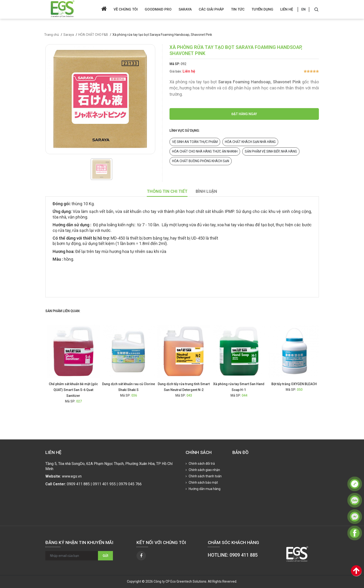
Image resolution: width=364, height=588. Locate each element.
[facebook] (141, 556)
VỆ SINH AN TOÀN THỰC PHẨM (195, 142)
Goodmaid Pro (158, 9)
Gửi (105, 556)
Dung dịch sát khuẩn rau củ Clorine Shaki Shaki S (131, 387)
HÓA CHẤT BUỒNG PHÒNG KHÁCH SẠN (201, 161)
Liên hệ (287, 9)
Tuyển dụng (262, 9)
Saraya (185, 9)
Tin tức (238, 9)
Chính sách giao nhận (204, 470)
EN (303, 9)
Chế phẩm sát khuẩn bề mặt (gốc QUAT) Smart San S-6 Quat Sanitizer (76, 390)
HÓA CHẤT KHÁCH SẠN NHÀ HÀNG (250, 142)
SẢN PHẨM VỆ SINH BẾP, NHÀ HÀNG (271, 151)
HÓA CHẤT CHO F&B (93, 35)
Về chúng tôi (126, 9)
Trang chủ (52, 35)
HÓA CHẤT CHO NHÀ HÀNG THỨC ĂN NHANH (205, 151)
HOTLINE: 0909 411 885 (233, 555)
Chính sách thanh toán (205, 476)
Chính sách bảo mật (203, 482)
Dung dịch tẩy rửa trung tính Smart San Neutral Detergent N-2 (186, 387)
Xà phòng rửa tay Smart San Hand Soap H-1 (241, 387)
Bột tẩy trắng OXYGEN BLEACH (297, 384)
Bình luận (206, 191)
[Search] (316, 9)
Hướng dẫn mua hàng (204, 489)
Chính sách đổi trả (201, 464)
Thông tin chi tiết (167, 191)
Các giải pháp (211, 9)
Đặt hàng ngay (244, 114)
